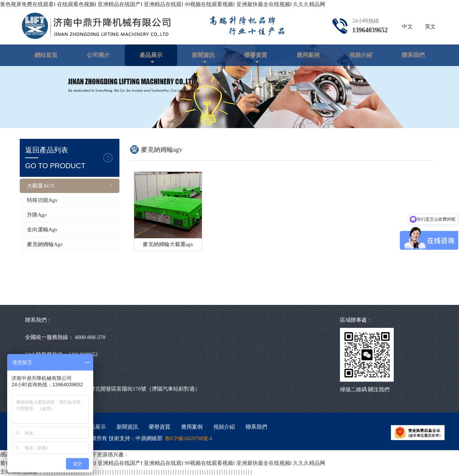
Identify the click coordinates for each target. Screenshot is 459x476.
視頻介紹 (361, 55)
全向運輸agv (42, 230)
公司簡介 (98, 55)
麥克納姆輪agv (45, 244)
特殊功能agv (42, 200)
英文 (430, 27)
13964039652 (370, 30)
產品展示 (151, 55)
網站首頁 (46, 55)
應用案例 (308, 55)
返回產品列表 (70, 159)
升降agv (37, 215)
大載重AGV (41, 186)
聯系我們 (413, 55)
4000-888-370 (90, 337)
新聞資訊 (203, 55)
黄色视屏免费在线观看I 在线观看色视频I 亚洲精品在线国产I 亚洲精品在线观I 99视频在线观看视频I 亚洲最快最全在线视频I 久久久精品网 (163, 4)
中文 (407, 27)
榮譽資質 (256, 55)
